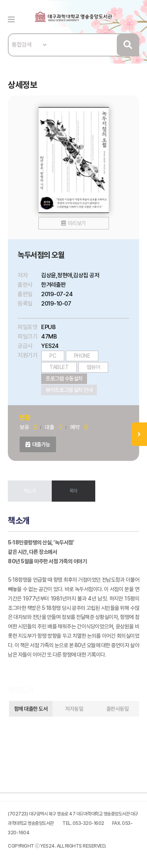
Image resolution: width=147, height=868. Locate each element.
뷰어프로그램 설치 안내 (69, 390)
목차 (73, 491)
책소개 (30, 491)
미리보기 (77, 223)
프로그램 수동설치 (64, 378)
